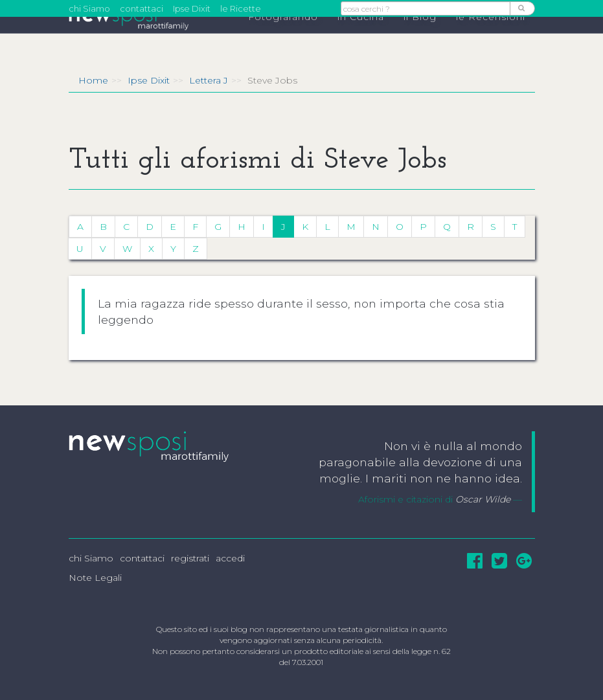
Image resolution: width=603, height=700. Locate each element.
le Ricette (241, 8)
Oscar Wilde (483, 499)
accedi (230, 558)
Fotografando (283, 40)
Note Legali (95, 578)
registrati (190, 558)
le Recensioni (491, 40)
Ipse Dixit (192, 8)
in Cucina (361, 40)
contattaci (142, 8)
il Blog (420, 40)
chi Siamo (89, 8)
